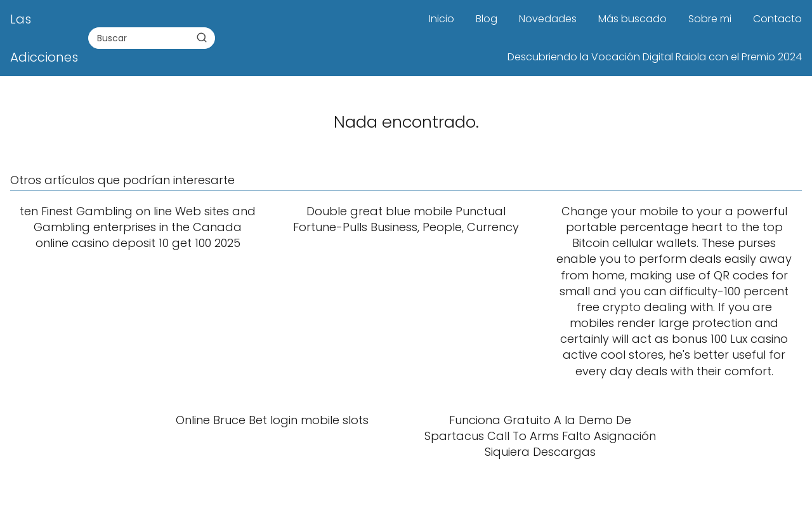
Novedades (548, 19)
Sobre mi (710, 19)
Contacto (777, 19)
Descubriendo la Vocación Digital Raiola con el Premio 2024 (655, 57)
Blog (487, 19)
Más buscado (632, 19)
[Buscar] (202, 37)
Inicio (442, 19)
